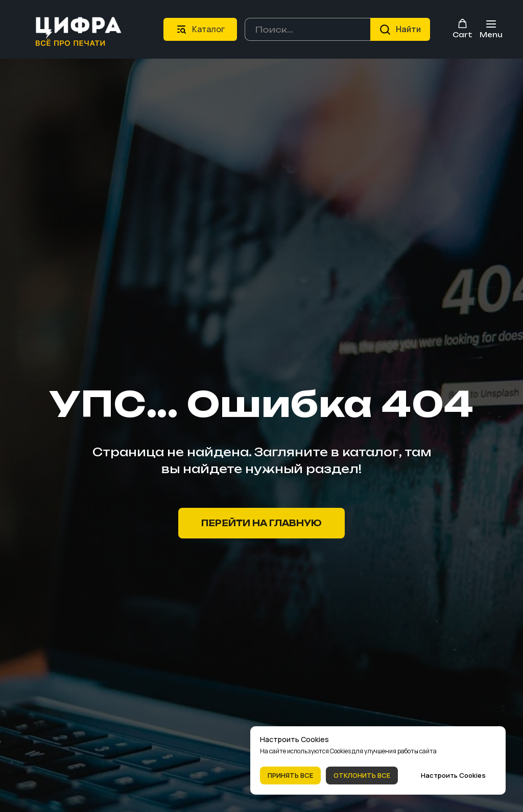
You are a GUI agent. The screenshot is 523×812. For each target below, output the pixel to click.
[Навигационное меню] (491, 29)
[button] (462, 29)
